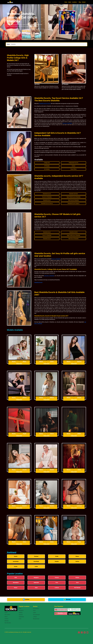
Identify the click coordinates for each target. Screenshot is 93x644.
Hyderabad (21, 617)
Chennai (21, 615)
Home (66, 2)
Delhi (20, 608)
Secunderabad (36, 615)
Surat (34, 610)
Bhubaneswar (36, 619)
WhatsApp (67, 600)
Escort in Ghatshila (56, 259)
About (70, 2)
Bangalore (21, 610)
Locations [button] (75, 2)
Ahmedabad (36, 608)
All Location (7, 615)
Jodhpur (35, 617)
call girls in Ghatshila (49, 276)
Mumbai (7, 621)
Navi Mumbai (8, 623)
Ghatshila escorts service (45, 104)
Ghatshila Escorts (38, 282)
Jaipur (35, 613)
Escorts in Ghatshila (67, 123)
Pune (20, 619)
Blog (80, 2)
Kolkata (21, 613)
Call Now (26, 600)
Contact (84, 2)
